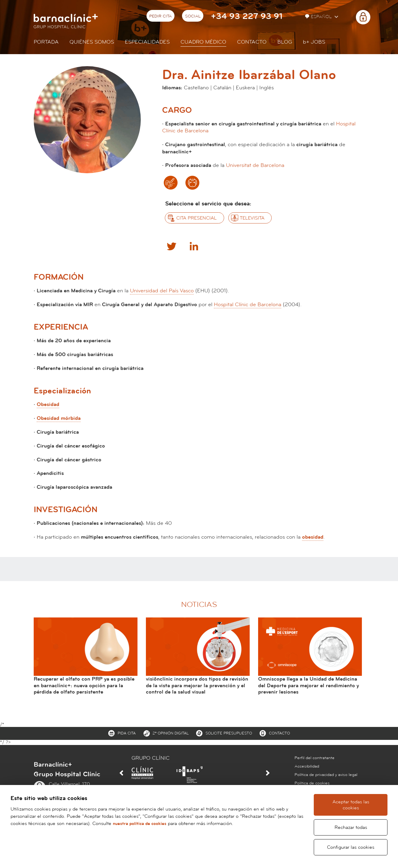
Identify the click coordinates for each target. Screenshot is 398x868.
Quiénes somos (92, 42)
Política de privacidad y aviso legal (326, 775)
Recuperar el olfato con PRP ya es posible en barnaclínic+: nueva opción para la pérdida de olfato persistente (84, 685)
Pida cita (127, 733)
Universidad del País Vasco (162, 291)
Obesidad (48, 404)
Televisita (252, 218)
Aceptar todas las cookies (351, 808)
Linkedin (194, 246)
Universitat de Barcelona (255, 165)
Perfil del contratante (315, 758)
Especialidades (147, 42)
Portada (46, 42)
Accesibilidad (307, 766)
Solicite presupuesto (229, 733)
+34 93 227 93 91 (247, 16)
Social (193, 16)
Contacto (252, 42)
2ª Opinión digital (171, 733)
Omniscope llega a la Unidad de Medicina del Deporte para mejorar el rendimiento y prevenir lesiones (309, 685)
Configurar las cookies (351, 847)
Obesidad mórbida (59, 418)
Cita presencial (196, 218)
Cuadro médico (203, 42)
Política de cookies (312, 783)
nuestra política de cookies (141, 830)
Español (319, 17)
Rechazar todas (351, 827)
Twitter (171, 246)
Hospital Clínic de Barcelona (248, 305)
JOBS (314, 42)
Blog (285, 42)
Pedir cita (160, 16)
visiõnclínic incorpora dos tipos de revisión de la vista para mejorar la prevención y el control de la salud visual (197, 685)
